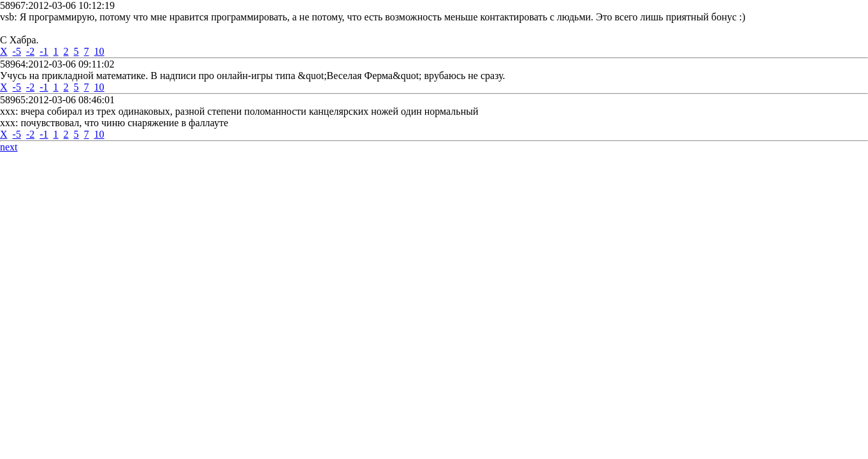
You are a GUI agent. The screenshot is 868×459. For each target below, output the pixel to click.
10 (99, 51)
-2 (30, 51)
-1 (44, 51)
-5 (17, 51)
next (9, 147)
